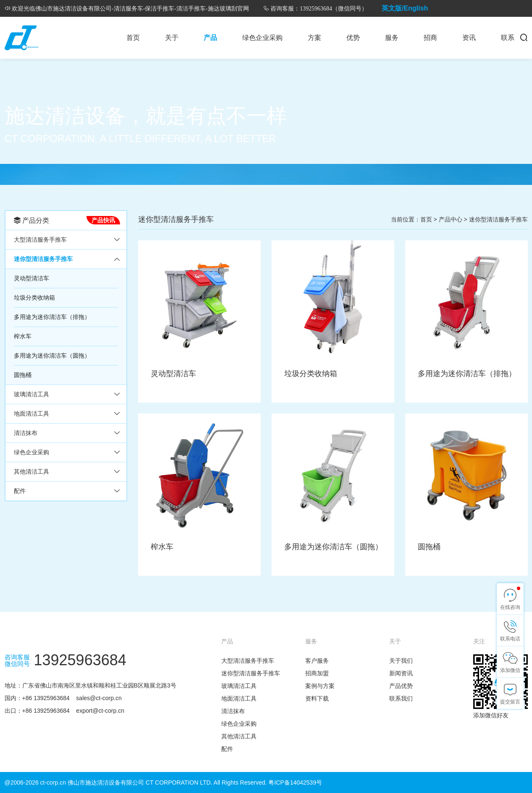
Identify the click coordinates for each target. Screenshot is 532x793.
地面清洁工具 (31, 414)
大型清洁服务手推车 (40, 240)
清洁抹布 (26, 433)
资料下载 (317, 698)
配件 (20, 491)
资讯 (469, 38)
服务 (392, 38)
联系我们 (401, 698)
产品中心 (451, 219)
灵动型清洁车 (31, 278)
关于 (172, 38)
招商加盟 (317, 673)
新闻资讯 (401, 673)
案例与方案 (320, 686)
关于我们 (401, 661)
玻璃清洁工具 (31, 394)
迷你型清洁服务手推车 (43, 259)
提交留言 (510, 702)
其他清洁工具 (31, 472)
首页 (133, 38)
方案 (314, 38)
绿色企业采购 (262, 38)
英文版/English (405, 8)
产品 (210, 38)
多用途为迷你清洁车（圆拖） (52, 356)
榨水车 (23, 336)
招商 (430, 38)
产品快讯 (103, 220)
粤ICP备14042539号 (295, 782)
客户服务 (317, 661)
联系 (508, 38)
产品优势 (401, 686)
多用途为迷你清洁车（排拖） (52, 317)
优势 (353, 38)
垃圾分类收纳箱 (34, 298)
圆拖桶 (23, 375)
